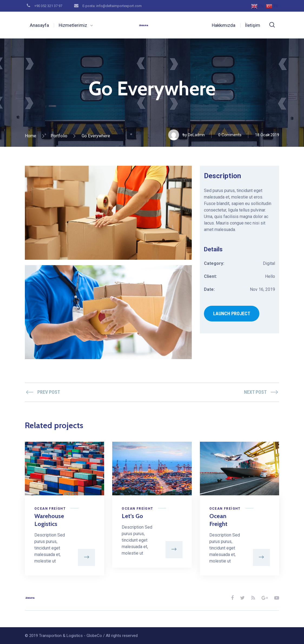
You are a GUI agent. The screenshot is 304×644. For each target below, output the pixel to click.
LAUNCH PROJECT (232, 313)
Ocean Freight (50, 509)
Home (31, 136)
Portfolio (59, 136)
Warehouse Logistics (49, 520)
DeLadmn (196, 135)
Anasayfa (39, 25)
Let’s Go (132, 516)
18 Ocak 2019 (267, 135)
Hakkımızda (224, 25)
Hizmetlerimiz (73, 25)
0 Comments (230, 135)
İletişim (253, 25)
